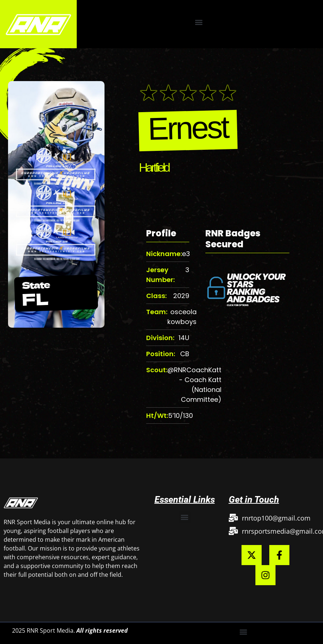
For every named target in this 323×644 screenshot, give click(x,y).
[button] (199, 22)
